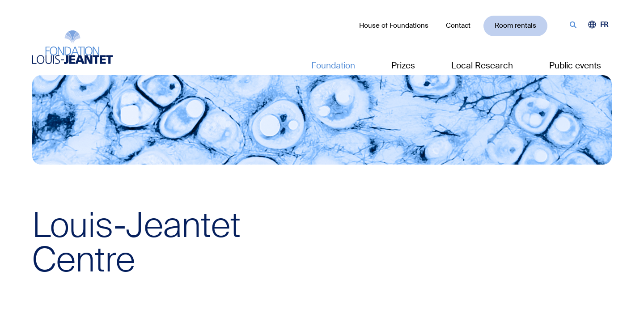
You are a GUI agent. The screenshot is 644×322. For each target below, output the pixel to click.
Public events (575, 66)
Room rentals (515, 25)
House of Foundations (394, 25)
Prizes (403, 66)
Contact (458, 25)
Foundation (333, 66)
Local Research (482, 66)
